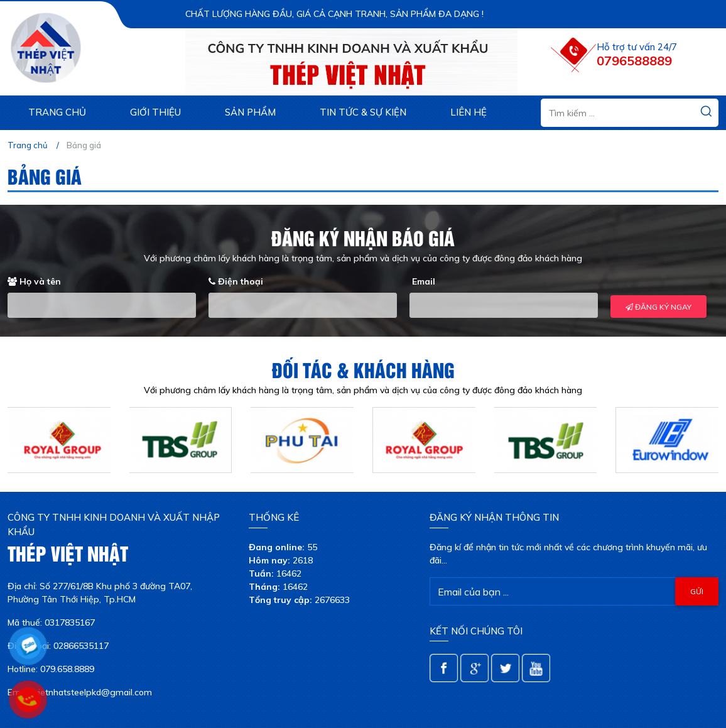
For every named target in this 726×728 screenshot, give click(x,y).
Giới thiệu (155, 112)
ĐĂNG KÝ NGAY (658, 307)
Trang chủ (57, 112)
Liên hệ (469, 112)
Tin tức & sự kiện (363, 112)
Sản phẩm (250, 112)
